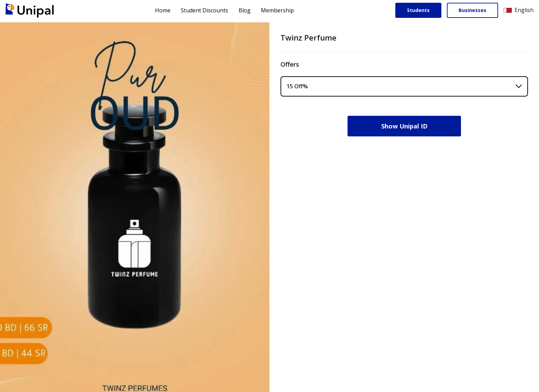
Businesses (472, 10)
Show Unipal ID (404, 126)
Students (418, 10)
